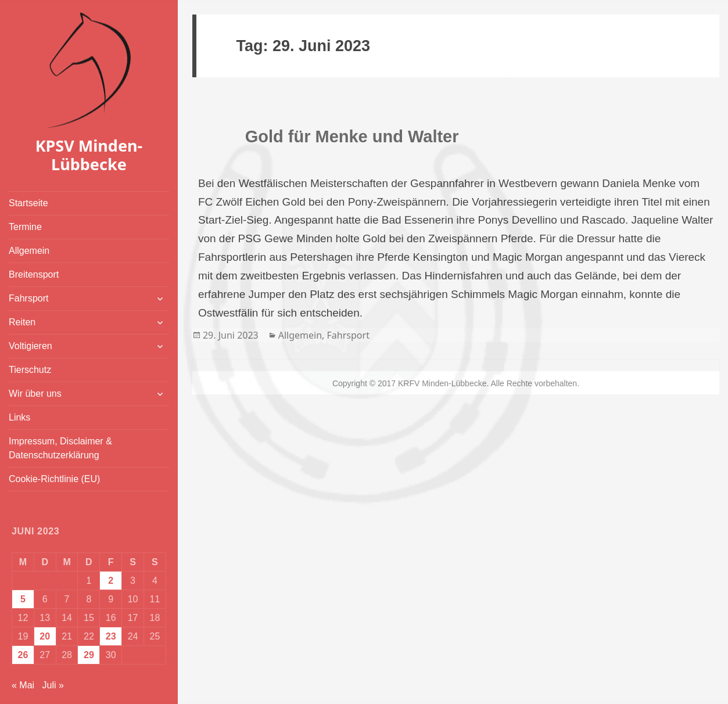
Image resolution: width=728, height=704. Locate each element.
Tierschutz (30, 370)
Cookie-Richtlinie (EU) (54, 479)
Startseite (28, 203)
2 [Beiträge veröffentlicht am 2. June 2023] (111, 581)
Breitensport (34, 274)
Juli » (53, 685)
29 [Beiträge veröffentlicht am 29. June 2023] (89, 655)
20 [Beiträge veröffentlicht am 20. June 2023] (45, 636)
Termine (25, 227)
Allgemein (29, 251)
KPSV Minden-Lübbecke (89, 155)
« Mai (23, 685)
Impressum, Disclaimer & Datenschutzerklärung (60, 448)
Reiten (22, 322)
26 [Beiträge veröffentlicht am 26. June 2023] (23, 655)
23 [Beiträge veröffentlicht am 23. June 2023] (111, 636)
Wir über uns (35, 394)
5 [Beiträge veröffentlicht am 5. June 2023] (23, 599)
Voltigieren (31, 346)
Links (19, 417)
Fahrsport (28, 298)
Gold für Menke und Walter (352, 137)
